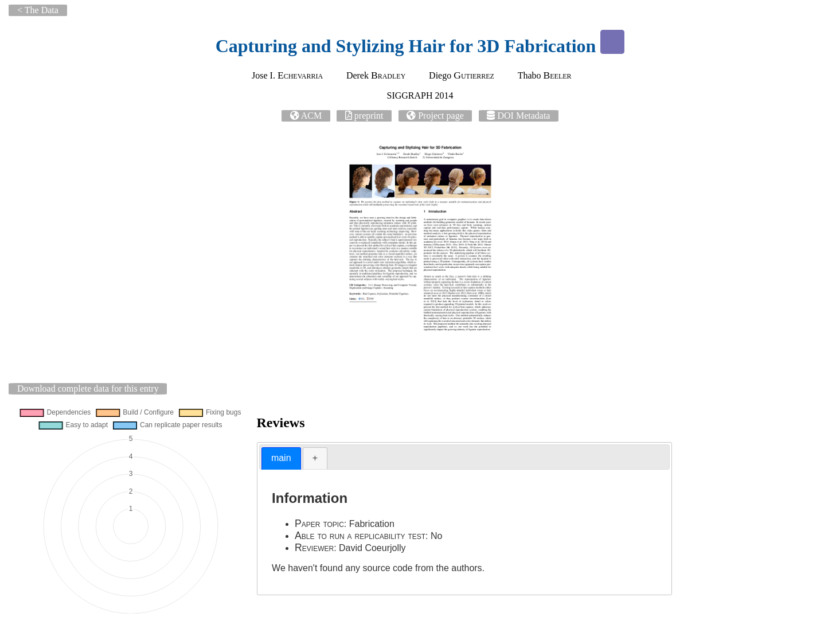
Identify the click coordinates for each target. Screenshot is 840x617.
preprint (369, 116)
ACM (311, 116)
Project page (441, 116)
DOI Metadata (523, 116)
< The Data (38, 10)
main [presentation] (281, 458)
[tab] (281, 458)
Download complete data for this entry (88, 388)
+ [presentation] (315, 458)
